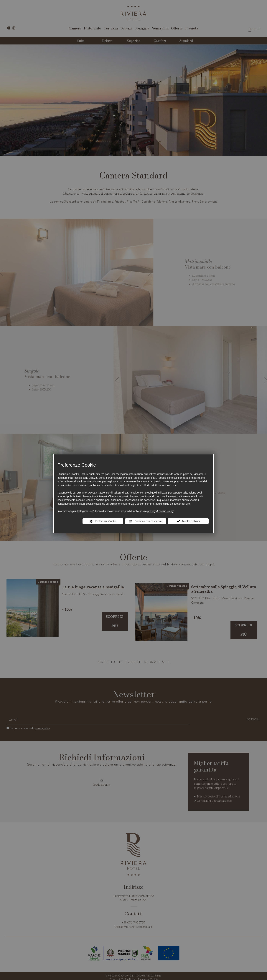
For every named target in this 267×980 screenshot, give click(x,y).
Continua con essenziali (146, 521)
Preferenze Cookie (103, 521)
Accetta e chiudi (188, 521)
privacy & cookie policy (161, 511)
